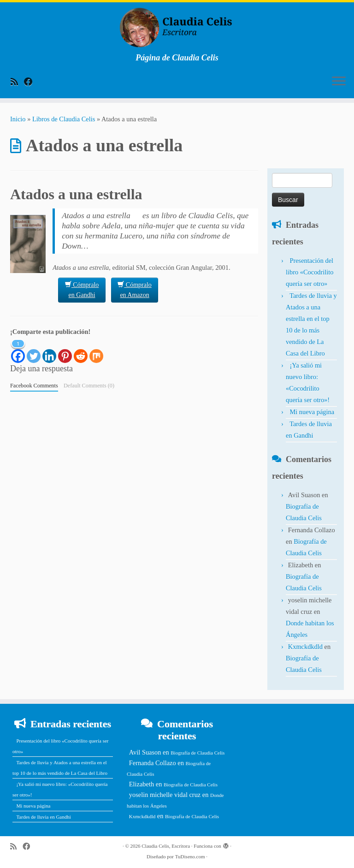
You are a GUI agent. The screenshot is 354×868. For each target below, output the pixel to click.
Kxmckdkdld (305, 647)
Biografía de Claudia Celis (198, 753)
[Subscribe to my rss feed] (17, 82)
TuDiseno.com (190, 856)
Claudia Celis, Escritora (166, 846)
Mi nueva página (312, 412)
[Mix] (96, 351)
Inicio (18, 119)
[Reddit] (81, 351)
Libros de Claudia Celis (64, 119)
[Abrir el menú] (339, 82)
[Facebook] (18, 351)
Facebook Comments (34, 386)
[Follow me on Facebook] (31, 82)
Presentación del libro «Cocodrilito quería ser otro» (310, 272)
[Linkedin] (49, 351)
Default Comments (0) (89, 386)
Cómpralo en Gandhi (82, 289)
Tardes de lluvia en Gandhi (43, 817)
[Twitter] (34, 351)
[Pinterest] (65, 351)
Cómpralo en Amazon (135, 289)
